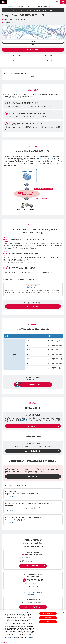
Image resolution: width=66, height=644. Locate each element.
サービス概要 (48, 56)
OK (48, 622)
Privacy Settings (48, 614)
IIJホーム (3, 6)
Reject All (48, 618)
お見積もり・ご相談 (35, 385)
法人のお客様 (10, 6)
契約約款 (24, 420)
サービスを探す (17, 6)
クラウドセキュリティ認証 (33, 41)
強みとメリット (17, 60)
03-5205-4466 (35, 580)
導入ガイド (17, 64)
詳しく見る (33, 76)
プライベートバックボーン (45, 159)
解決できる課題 (17, 56)
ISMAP (33, 45)
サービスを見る (33, 476)
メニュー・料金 (48, 60)
